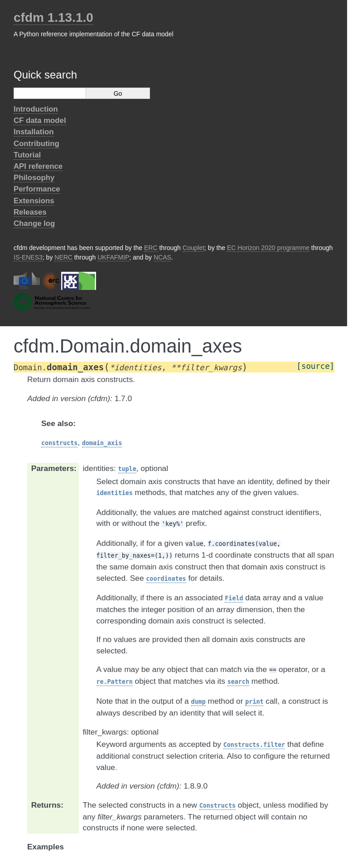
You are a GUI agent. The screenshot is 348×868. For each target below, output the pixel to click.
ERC (151, 248)
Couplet (193, 248)
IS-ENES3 (28, 257)
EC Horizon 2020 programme (268, 248)
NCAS (162, 257)
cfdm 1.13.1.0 (53, 17)
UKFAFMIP (113, 257)
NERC (63, 257)
